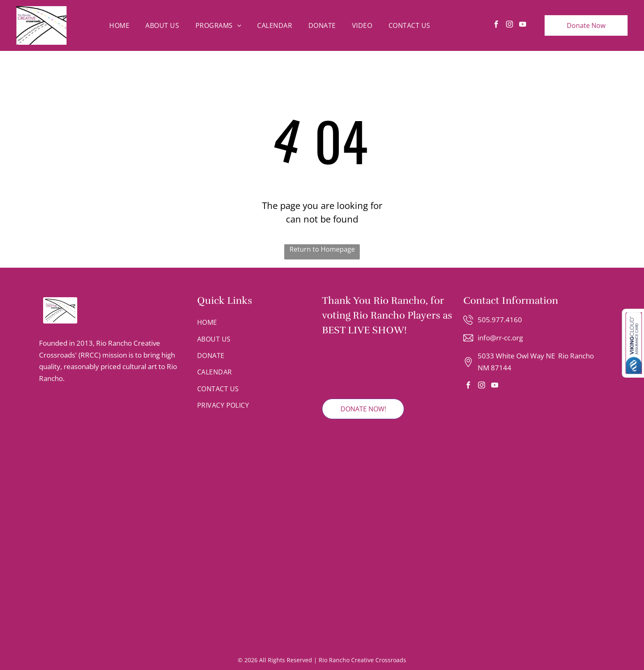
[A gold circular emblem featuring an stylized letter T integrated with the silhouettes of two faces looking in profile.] (110, 455)
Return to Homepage (322, 249)
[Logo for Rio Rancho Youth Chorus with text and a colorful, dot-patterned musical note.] (114, 587)
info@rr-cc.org (500, 338)
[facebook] (496, 25)
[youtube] (523, 25)
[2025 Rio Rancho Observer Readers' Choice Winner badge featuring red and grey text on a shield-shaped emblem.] (346, 368)
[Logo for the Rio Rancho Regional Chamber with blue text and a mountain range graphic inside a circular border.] (110, 415)
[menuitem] (119, 25)
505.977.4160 (500, 320)
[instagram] (509, 25)
